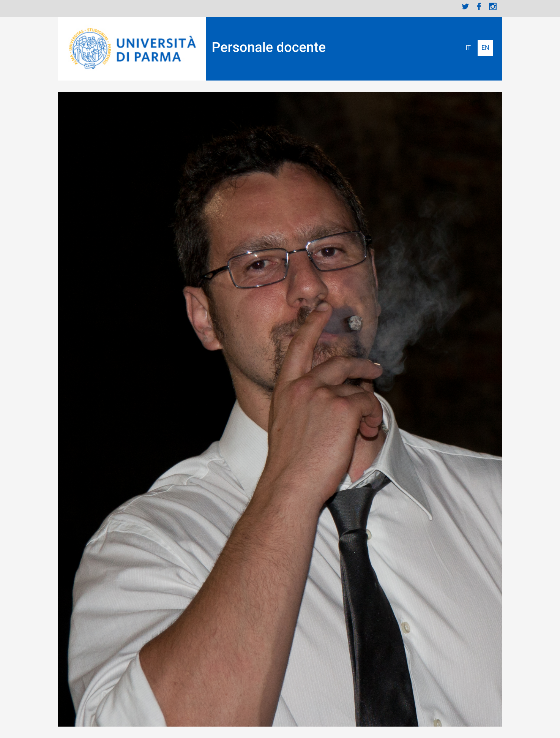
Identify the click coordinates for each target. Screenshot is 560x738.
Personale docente (269, 47)
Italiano (468, 48)
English (485, 48)
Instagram (493, 6)
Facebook (479, 6)
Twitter (465, 6)
